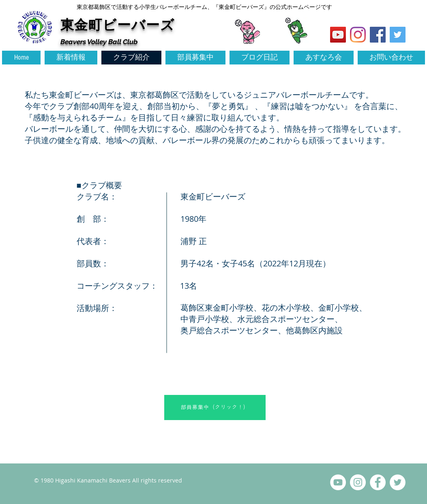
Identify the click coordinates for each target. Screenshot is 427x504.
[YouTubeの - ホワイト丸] (338, 482)
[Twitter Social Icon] (398, 35)
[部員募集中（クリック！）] (215, 407)
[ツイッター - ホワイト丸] (398, 482)
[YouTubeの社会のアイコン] (338, 35)
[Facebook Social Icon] (378, 35)
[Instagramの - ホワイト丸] (358, 482)
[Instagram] (358, 35)
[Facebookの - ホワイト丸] (378, 482)
